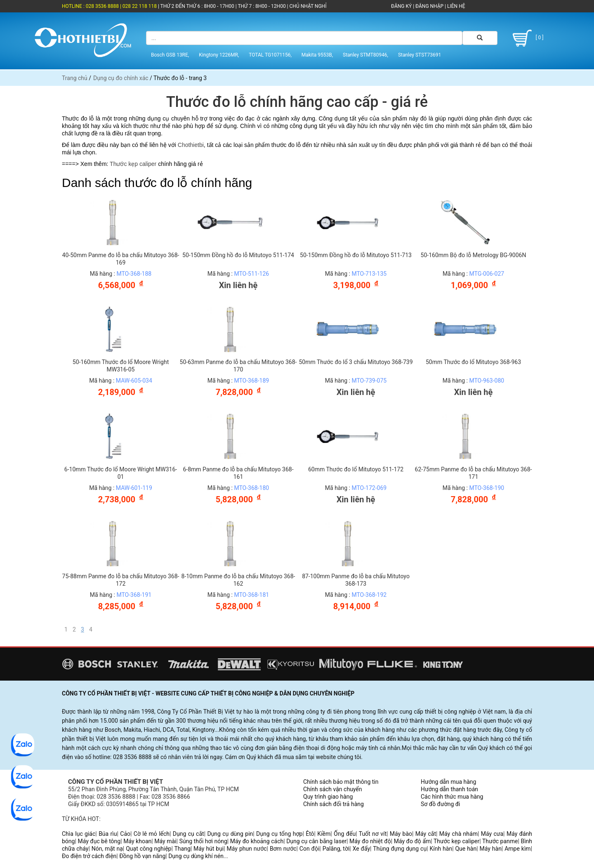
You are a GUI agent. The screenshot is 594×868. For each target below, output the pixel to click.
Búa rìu (108, 834)
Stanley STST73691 (420, 55)
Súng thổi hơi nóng (203, 841)
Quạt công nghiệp (148, 849)
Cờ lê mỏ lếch (152, 834)
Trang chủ (75, 78)
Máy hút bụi (209, 849)
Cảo (125, 834)
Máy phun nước (247, 849)
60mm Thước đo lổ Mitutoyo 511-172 (356, 469)
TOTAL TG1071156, (270, 55)
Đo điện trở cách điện (89, 856)
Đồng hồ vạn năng (142, 856)
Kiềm (324, 834)
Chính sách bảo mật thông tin (341, 782)
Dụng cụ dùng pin (230, 834)
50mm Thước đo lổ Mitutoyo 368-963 (473, 362)
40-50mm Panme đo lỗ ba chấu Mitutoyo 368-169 (121, 259)
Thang (183, 849)
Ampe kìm (517, 849)
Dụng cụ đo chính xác (121, 78)
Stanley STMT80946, (365, 55)
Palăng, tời (336, 849)
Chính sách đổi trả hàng (334, 804)
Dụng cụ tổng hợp (279, 834)
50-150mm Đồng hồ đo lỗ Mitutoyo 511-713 (356, 255)
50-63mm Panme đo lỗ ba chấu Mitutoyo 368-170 (238, 366)
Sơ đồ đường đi (440, 804)
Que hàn (466, 849)
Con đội (310, 849)
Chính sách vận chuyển (333, 789)
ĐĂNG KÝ (401, 6)
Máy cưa (492, 834)
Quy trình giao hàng (328, 797)
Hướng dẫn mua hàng (448, 782)
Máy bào (401, 834)
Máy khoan (137, 841)
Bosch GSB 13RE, (170, 55)
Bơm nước (283, 849)
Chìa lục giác (79, 834)
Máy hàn (491, 849)
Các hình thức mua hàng (452, 797)
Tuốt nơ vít (373, 834)
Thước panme (500, 841)
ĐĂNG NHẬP (429, 6)
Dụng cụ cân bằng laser (316, 841)
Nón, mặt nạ (107, 849)
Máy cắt (426, 834)
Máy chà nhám (458, 834)
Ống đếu (345, 834)
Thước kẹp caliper (133, 164)
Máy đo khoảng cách (257, 841)
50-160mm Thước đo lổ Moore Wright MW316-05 (121, 366)
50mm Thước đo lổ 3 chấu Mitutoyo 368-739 (356, 362)
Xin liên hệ (238, 285)
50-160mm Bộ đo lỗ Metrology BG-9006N (474, 255)
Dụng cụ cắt (189, 834)
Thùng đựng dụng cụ (400, 849)
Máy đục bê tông (99, 841)
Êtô (310, 834)
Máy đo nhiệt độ (370, 841)
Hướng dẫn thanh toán (449, 789)
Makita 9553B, (317, 55)
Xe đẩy (361, 849)
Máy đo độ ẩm (412, 841)
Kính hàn (441, 849)
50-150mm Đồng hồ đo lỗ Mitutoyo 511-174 (238, 255)
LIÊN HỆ (455, 6)
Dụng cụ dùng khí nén (196, 856)
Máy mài (165, 841)
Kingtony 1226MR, (219, 55)
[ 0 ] (527, 38)
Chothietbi (191, 145)
